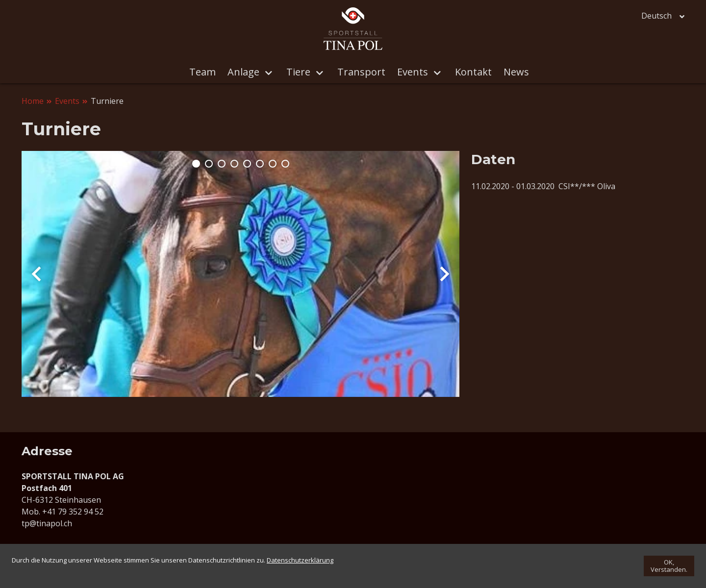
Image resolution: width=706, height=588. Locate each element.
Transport (361, 72)
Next (445, 274)
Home (33, 101)
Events (425, 73)
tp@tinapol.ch (47, 523)
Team (202, 72)
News (516, 72)
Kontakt (473, 72)
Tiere (311, 73)
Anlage (256, 73)
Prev (36, 274)
